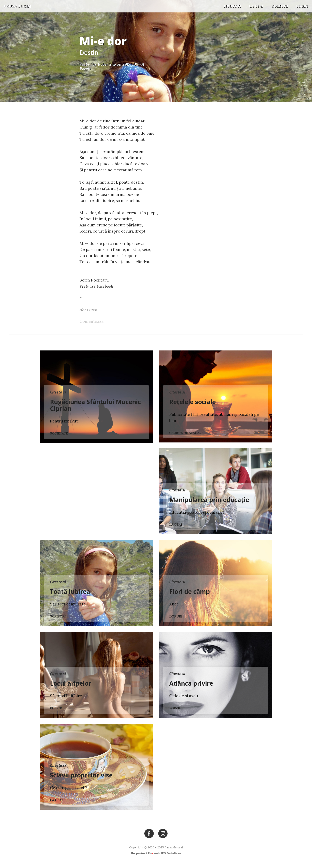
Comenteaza (92, 321)
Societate (59, 433)
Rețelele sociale (193, 402)
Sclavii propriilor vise (81, 775)
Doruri (176, 616)
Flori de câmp (190, 591)
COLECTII (280, 6)
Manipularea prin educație (209, 500)
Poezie (56, 708)
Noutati (232, 6)
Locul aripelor (71, 683)
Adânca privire (191, 683)
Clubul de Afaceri (186, 433)
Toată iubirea (70, 591)
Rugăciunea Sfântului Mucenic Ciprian (95, 405)
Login (302, 6)
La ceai (256, 6)
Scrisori (58, 616)
